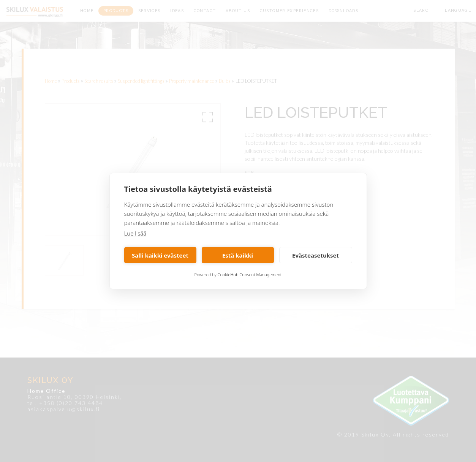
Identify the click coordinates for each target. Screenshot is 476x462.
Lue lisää (135, 233)
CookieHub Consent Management (250, 275)
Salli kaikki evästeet (160, 255)
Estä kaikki (238, 255)
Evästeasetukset (315, 255)
